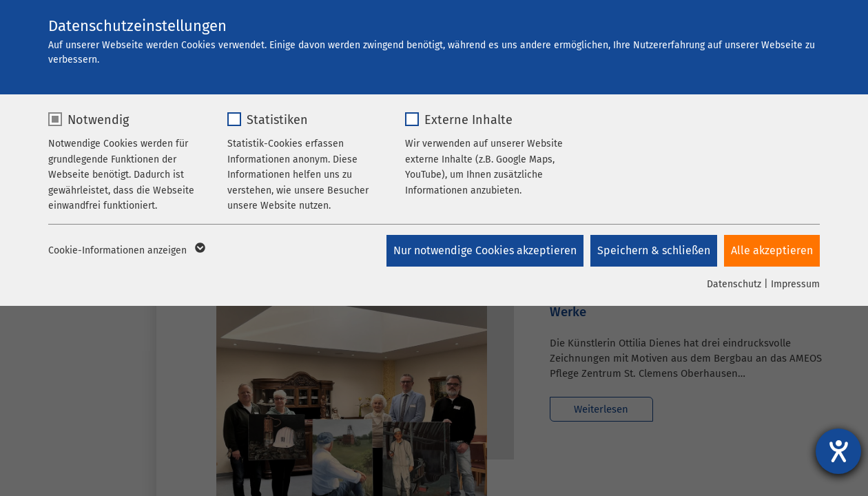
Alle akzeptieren (772, 250)
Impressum (795, 284)
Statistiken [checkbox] (277, 120)
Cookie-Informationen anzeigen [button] (126, 251)
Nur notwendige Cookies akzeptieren (485, 250)
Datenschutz (734, 284)
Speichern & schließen (654, 250)
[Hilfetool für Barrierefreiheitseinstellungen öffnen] (838, 451)
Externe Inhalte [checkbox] (468, 120)
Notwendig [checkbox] (98, 120)
